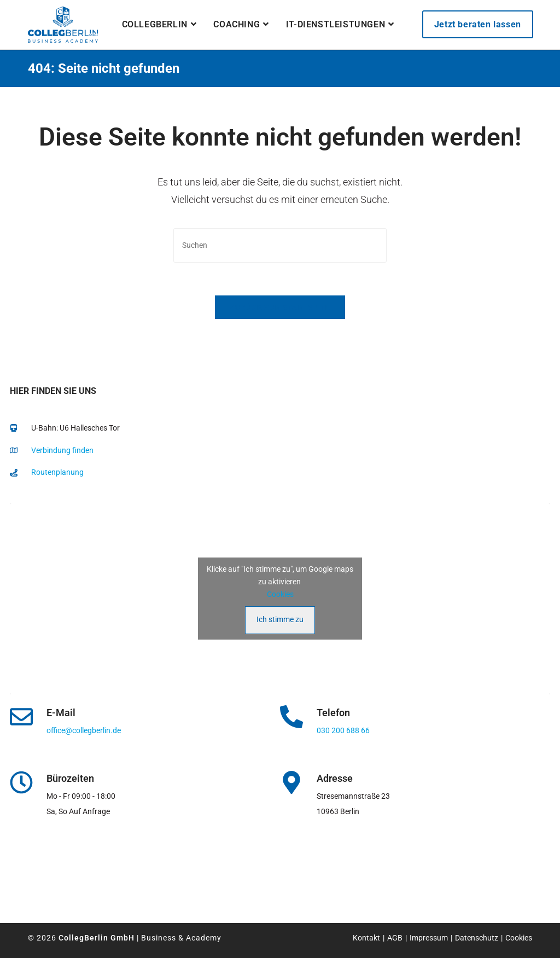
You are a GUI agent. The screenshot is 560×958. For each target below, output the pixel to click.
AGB (395, 938)
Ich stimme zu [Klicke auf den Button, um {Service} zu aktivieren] (280, 619)
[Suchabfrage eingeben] (280, 245)
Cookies (280, 594)
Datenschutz (477, 938)
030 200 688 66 (343, 730)
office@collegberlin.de (84, 730)
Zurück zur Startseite (280, 307)
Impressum (429, 938)
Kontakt (366, 938)
